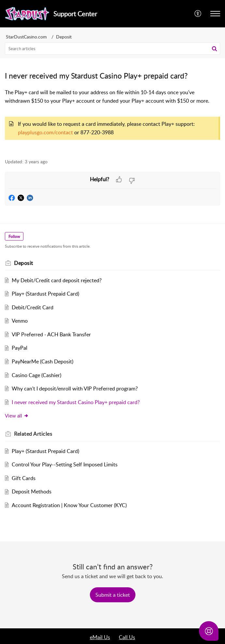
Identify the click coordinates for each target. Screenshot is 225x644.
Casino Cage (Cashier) (36, 375)
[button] (198, 14)
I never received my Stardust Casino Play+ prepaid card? (76, 402)
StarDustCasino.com (26, 37)
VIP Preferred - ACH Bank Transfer (51, 334)
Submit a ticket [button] (113, 595)
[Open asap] (209, 631)
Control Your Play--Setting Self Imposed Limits (65, 464)
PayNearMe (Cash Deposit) (42, 361)
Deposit (64, 37)
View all (17, 416)
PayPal (20, 348)
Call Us (127, 637)
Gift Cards (24, 478)
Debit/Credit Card (33, 307)
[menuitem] (198, 14)
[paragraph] (112, 120)
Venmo (20, 321)
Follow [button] (14, 236)
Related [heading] (33, 434)
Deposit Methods (32, 491)
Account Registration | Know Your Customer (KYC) (69, 505)
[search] (112, 49)
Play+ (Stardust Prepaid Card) (45, 294)
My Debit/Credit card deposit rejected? (57, 280)
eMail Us (100, 637)
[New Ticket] (113, 595)
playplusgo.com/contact (46, 132)
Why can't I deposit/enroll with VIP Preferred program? (75, 388)
